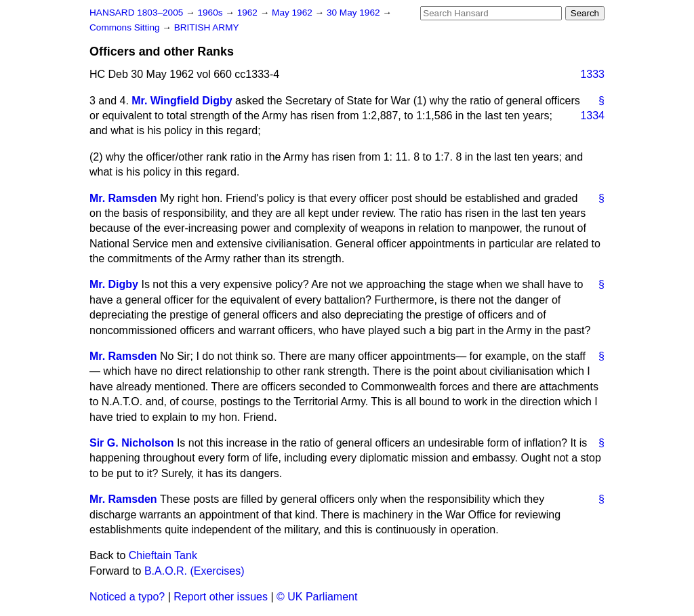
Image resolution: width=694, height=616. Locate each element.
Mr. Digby (114, 284)
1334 (592, 116)
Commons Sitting (126, 27)
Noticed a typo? (127, 597)
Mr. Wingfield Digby (182, 101)
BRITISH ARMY (207, 27)
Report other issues (221, 597)
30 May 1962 (354, 13)
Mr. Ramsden (123, 198)
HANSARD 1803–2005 (136, 13)
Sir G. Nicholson (131, 443)
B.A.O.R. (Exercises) (195, 571)
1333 (592, 74)
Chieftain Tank (163, 555)
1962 (249, 13)
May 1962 (293, 13)
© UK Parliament (317, 597)
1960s (211, 13)
